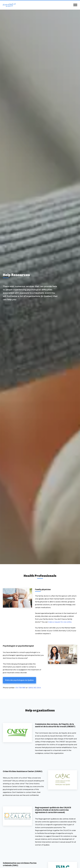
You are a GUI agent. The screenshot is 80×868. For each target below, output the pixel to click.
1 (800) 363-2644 (34, 688)
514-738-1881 (21, 688)
